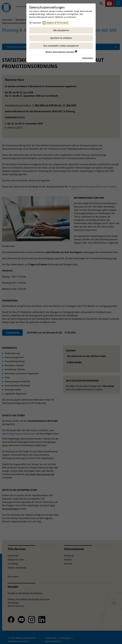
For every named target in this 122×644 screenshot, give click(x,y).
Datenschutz (88, 58)
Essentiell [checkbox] (37, 23)
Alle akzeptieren (61, 30)
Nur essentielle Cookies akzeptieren (61, 46)
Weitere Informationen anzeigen (61, 52)
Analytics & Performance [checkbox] (57, 23)
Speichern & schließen (61, 38)
